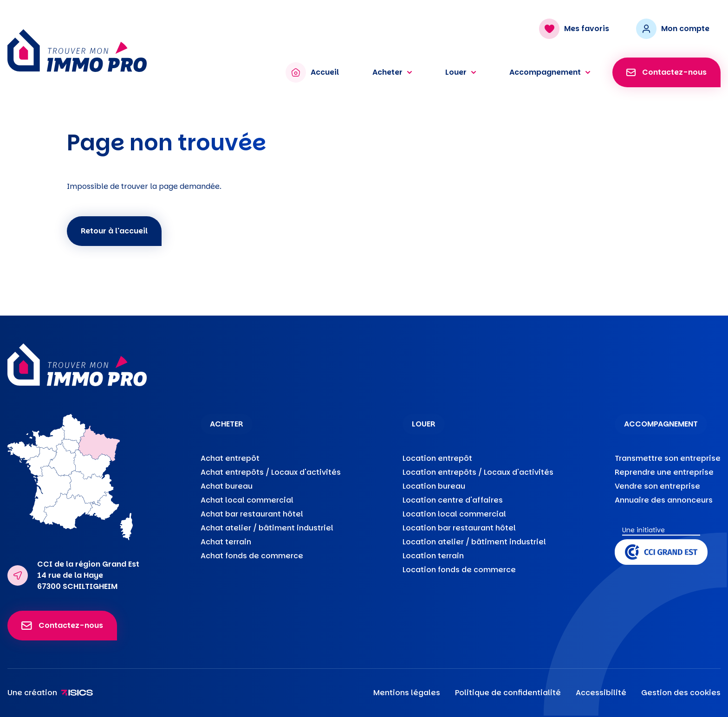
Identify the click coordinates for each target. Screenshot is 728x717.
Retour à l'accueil (114, 231)
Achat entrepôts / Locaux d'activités (271, 472)
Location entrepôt (437, 458)
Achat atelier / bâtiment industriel (267, 528)
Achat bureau (227, 486)
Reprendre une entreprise (664, 472)
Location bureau (434, 486)
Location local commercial (454, 514)
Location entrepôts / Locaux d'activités (478, 472)
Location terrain (433, 556)
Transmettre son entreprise (668, 458)
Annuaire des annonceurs (664, 500)
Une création (50, 693)
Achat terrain (226, 542)
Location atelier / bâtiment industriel (474, 542)
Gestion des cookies (681, 693)
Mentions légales (407, 693)
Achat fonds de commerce (252, 556)
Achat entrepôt (230, 458)
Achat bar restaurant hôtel (252, 514)
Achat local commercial (247, 500)
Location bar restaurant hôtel (459, 528)
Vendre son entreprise (657, 486)
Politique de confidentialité (508, 693)
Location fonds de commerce (459, 570)
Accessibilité (601, 693)
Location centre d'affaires (453, 500)
